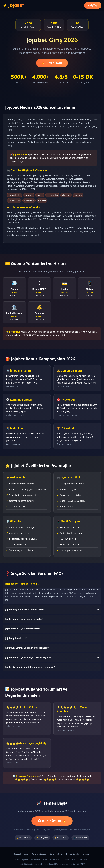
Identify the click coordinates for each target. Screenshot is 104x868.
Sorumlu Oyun (56, 854)
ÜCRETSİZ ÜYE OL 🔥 (52, 821)
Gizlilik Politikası (21, 854)
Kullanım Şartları (39, 854)
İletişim (87, 854)
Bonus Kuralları (73, 854)
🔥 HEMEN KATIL (52, 63)
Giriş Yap (93, 5)
